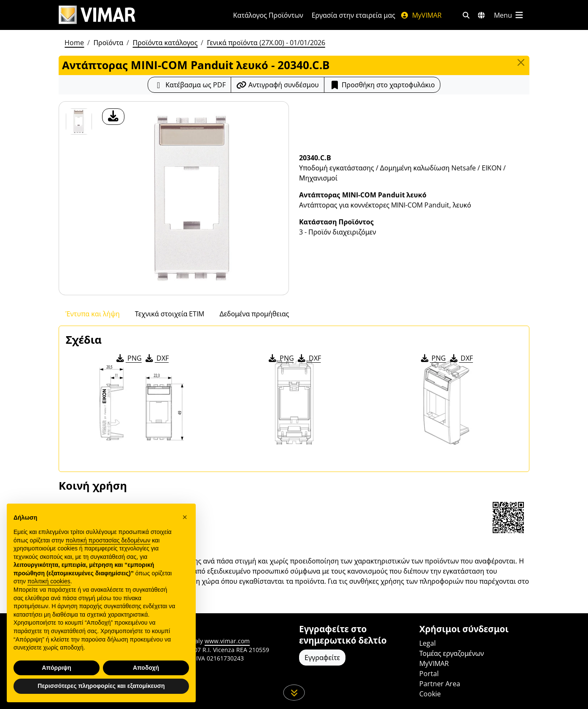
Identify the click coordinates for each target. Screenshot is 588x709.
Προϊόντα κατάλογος (165, 43)
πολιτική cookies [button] (49, 581)
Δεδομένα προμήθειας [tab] (254, 314)
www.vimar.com (227, 641)
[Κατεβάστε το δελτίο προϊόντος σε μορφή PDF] (189, 85)
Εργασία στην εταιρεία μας (353, 15)
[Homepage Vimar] (97, 15)
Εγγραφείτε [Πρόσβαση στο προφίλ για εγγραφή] (322, 658)
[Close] (521, 62)
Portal (429, 674)
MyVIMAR (421, 15)
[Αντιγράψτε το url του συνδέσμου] (278, 85)
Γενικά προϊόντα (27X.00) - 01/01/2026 (266, 43)
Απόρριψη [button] (57, 668)
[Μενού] (509, 15)
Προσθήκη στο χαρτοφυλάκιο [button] (382, 85)
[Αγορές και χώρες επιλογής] (481, 15)
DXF (156, 358)
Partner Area (440, 684)
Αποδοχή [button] (146, 668)
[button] (185, 517)
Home (74, 43)
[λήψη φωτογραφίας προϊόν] (113, 117)
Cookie (430, 694)
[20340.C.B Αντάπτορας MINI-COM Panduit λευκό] (79, 121)
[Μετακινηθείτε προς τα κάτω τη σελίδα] (294, 693)
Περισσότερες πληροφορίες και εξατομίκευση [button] (101, 686)
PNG (128, 358)
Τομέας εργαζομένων (452, 653)
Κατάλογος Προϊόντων (268, 15)
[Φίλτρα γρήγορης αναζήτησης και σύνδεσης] (466, 15)
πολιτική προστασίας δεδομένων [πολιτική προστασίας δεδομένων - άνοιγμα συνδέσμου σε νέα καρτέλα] (108, 540)
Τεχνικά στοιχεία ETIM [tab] (170, 314)
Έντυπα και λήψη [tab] (93, 314)
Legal (428, 643)
